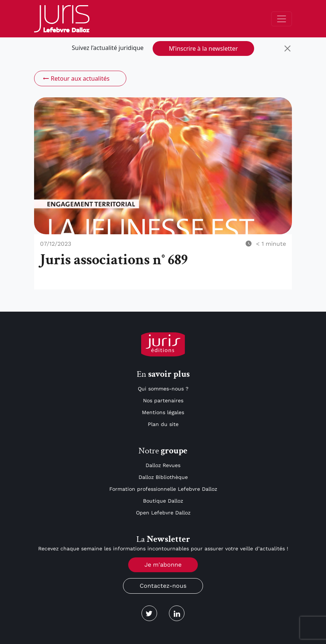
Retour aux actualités (76, 78)
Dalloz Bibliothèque (163, 477)
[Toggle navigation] (282, 19)
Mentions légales (163, 412)
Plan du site (163, 424)
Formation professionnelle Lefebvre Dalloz (163, 489)
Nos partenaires (163, 400)
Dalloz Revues (163, 465)
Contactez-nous (163, 586)
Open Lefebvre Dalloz (163, 513)
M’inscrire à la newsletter (203, 48)
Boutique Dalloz (163, 501)
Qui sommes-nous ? (163, 389)
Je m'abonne (163, 565)
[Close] (287, 48)
